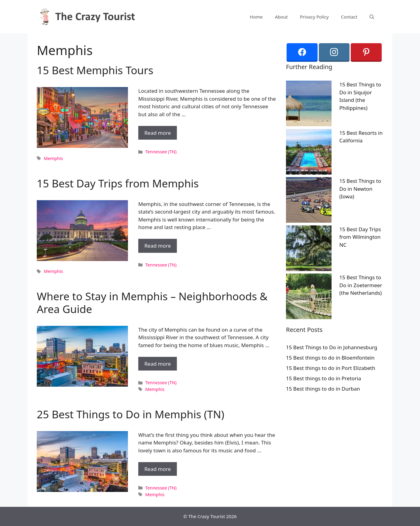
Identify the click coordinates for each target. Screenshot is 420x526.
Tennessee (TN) (161, 152)
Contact (349, 17)
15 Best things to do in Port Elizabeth (331, 368)
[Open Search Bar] (372, 17)
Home (256, 17)
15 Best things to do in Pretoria (324, 378)
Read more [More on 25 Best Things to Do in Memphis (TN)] (158, 469)
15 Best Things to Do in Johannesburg (332, 347)
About (281, 17)
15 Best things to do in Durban (323, 389)
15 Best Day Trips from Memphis (118, 183)
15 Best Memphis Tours (95, 70)
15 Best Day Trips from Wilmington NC (360, 237)
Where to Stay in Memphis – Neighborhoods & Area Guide (152, 303)
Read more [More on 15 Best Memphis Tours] (158, 133)
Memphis (53, 158)
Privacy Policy (314, 17)
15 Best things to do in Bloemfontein (330, 358)
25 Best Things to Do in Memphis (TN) (131, 414)
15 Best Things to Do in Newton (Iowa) (360, 189)
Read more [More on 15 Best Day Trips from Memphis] (158, 246)
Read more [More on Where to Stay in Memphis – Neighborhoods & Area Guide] (158, 364)
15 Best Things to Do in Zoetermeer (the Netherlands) (361, 285)
